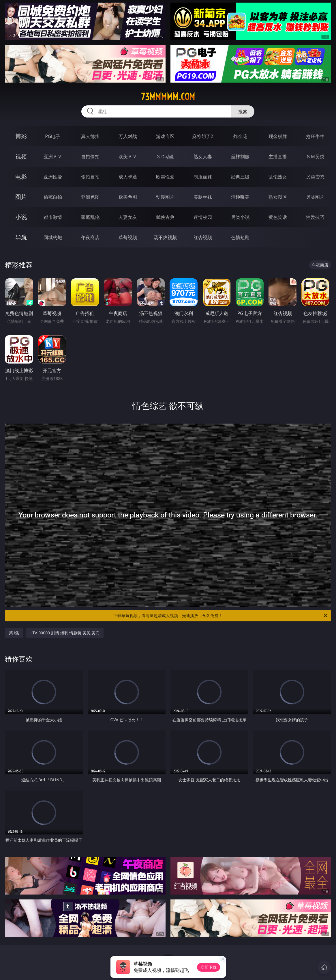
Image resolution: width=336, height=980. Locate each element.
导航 (21, 237)
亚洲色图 (90, 197)
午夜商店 (90, 237)
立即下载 (209, 967)
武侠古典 (165, 217)
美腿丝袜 (203, 197)
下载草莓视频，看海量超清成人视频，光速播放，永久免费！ (221, 616)
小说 (21, 217)
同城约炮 (53, 237)
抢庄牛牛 (315, 136)
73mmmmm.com (168, 97)
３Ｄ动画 (165, 156)
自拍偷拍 (90, 156)
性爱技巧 (315, 217)
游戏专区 (165, 136)
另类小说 (240, 217)
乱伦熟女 (278, 177)
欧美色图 (128, 197)
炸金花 (240, 136)
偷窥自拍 (53, 197)
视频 (21, 156)
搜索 (243, 111)
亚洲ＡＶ (53, 156)
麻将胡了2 (203, 136)
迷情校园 (203, 217)
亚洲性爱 (53, 177)
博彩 (21, 136)
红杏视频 (203, 237)
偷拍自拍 (90, 177)
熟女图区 (278, 197)
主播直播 (278, 156)
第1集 (14, 633)
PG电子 (53, 136)
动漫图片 (165, 197)
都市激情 (53, 217)
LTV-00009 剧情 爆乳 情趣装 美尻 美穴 (65, 633)
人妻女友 (128, 217)
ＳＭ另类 (315, 156)
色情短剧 (240, 237)
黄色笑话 (278, 217)
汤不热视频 (165, 237)
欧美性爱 (165, 177)
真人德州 (90, 136)
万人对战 (128, 136)
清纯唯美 (240, 197)
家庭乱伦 (90, 217)
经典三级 (240, 177)
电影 (21, 177)
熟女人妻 (203, 156)
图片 (21, 197)
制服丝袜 (203, 177)
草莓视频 (128, 237)
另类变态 (315, 177)
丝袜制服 (240, 156)
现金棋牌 (278, 136)
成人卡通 (128, 177)
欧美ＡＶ (128, 156)
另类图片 (315, 197)
